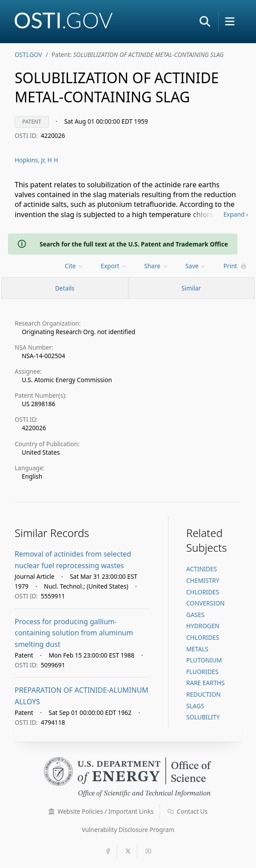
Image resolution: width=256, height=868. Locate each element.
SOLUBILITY (203, 717)
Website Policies (101, 811)
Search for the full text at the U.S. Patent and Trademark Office (134, 244)
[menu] (75, 266)
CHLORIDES (203, 592)
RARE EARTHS (205, 683)
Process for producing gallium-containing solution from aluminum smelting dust (74, 633)
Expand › (236, 214)
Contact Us (188, 811)
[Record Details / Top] (65, 288)
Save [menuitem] (196, 266)
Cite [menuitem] (74, 266)
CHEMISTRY (203, 580)
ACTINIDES (202, 569)
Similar (191, 288)
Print (235, 266)
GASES (195, 615)
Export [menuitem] (114, 266)
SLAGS (195, 706)
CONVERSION (205, 603)
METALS (197, 649)
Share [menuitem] (156, 266)
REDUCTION (204, 694)
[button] (205, 21)
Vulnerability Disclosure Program (128, 830)
